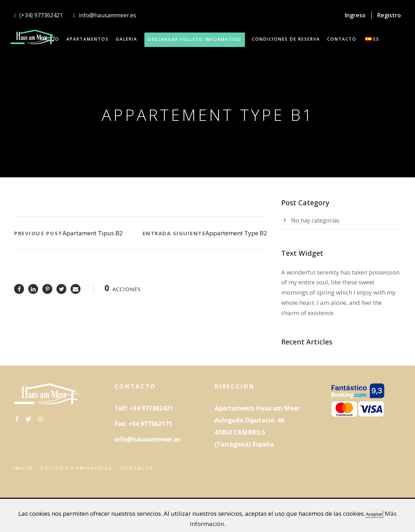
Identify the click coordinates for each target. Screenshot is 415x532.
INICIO (51, 39)
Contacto (137, 468)
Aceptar (374, 514)
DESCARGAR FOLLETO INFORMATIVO (195, 39)
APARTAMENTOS (88, 39)
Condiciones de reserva (286, 39)
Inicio (24, 468)
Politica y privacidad (77, 468)
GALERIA (127, 39)
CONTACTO (342, 39)
